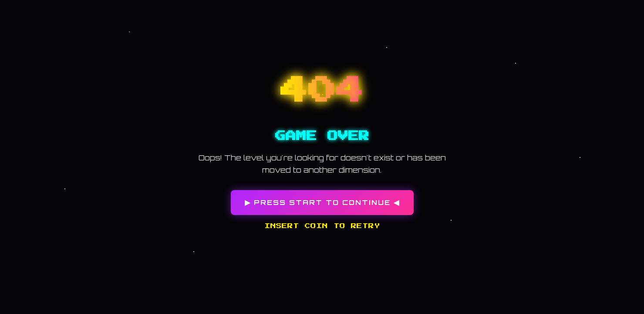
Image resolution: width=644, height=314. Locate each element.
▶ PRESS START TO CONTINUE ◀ (322, 202)
